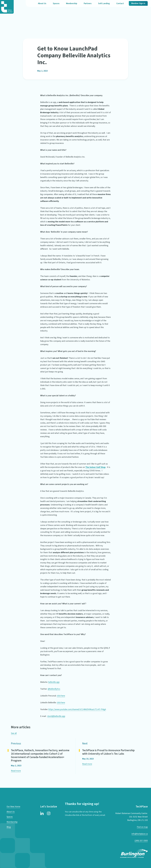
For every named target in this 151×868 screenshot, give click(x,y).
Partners (88, 3)
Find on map (142, 827)
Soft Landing (104, 3)
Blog (9, 827)
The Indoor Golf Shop (95, 467)
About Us (42, 3)
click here (61, 696)
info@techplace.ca (140, 834)
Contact (120, 3)
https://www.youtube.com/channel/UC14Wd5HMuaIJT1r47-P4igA (77, 709)
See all (14, 733)
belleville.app (54, 682)
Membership (72, 3)
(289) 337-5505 (141, 841)
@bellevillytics (54, 689)
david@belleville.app (56, 716)
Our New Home (13, 807)
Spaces (56, 3)
